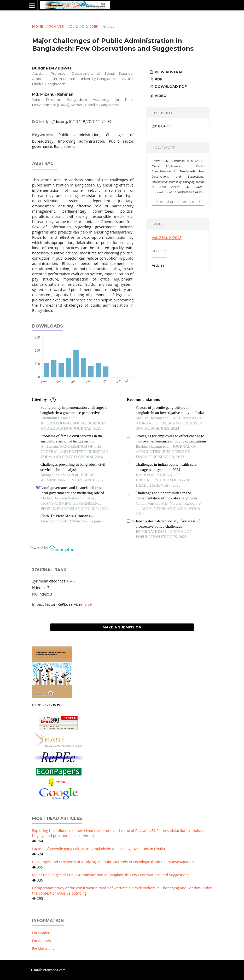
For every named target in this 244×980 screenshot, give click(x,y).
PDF (158, 79)
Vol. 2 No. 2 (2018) (83, 26)
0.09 (88, 604)
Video (160, 96)
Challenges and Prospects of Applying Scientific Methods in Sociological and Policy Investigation (113, 862)
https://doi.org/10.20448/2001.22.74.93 (76, 122)
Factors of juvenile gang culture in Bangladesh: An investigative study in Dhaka (98, 849)
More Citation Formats (175, 202)
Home (38, 26)
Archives (55, 26)
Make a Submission (122, 627)
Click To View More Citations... (67, 516)
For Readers (42, 933)
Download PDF (170, 86)
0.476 (72, 581)
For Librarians (43, 948)
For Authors (41, 941)
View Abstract (170, 72)
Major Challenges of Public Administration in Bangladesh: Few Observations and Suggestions (111, 875)
